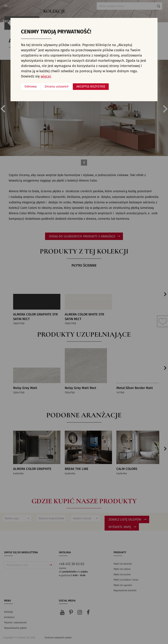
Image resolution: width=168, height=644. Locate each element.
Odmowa (31, 87)
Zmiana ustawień (57, 87)
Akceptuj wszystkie (91, 87)
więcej (46, 76)
